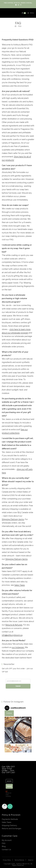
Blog (4, 846)
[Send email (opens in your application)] (20, 5)
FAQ (20, 26)
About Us (31, 860)
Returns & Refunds (14, 625)
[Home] (15, 26)
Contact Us (6, 850)
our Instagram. (18, 647)
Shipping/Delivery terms (13, 519)
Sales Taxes (20, 585)
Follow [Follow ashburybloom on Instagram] (9, 713)
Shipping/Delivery (9, 825)
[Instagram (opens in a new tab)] (18, 5)
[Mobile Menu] (30, 13)
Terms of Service (19, 860)
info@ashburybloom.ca (12, 635)
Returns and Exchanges (12, 828)
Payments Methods (10, 819)
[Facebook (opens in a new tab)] (16, 5)
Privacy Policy (7, 860)
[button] (18, 730)
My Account (7, 840)
